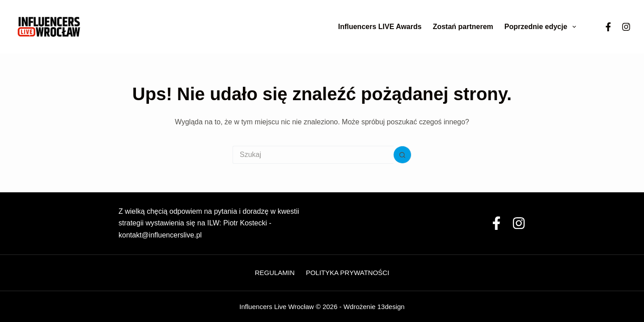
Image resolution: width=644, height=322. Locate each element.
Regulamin (275, 273)
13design (391, 307)
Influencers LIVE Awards (380, 27)
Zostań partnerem (463, 27)
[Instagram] (626, 27)
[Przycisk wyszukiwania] (402, 155)
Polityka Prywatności (347, 273)
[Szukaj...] (313, 155)
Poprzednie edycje (542, 27)
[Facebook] (608, 27)
